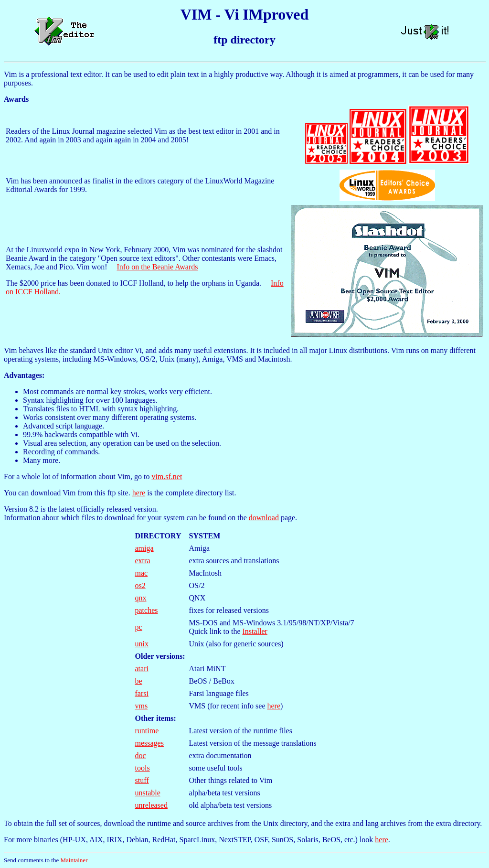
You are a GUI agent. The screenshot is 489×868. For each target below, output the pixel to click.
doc (141, 755)
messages (149, 743)
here (139, 493)
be (139, 681)
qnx (141, 598)
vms (142, 706)
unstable (148, 793)
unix (142, 644)
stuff (142, 780)
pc (139, 627)
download (264, 518)
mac (142, 573)
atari (142, 669)
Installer (255, 631)
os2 (140, 585)
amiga (144, 548)
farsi (142, 693)
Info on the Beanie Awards (157, 267)
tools (143, 768)
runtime (147, 731)
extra (143, 561)
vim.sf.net (167, 477)
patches (147, 610)
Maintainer (74, 860)
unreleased (151, 805)
